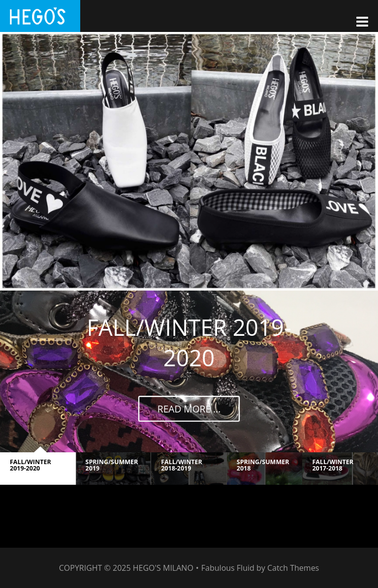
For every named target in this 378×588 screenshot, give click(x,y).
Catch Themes (293, 568)
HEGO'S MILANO (163, 568)
